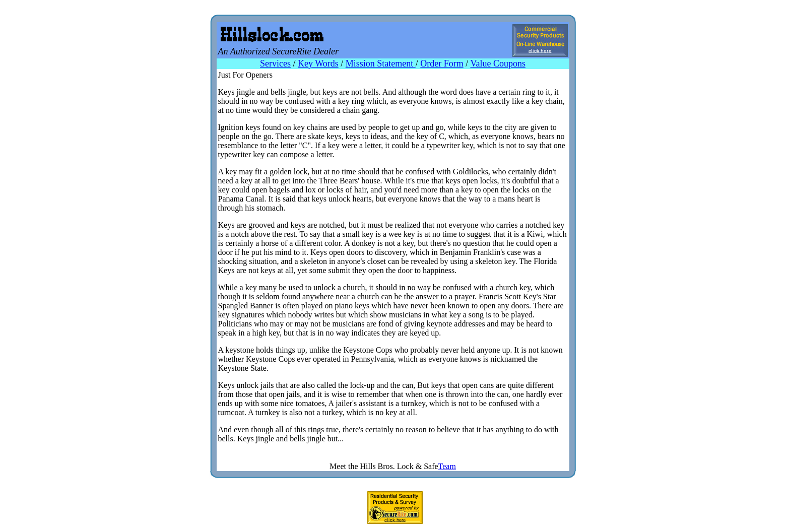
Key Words (318, 63)
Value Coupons (498, 63)
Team (447, 466)
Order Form (442, 63)
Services (275, 63)
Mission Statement (381, 63)
